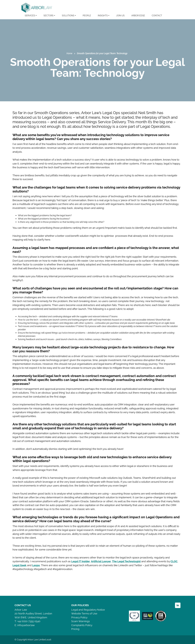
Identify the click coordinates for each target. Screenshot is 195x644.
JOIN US (120, 16)
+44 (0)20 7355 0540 (29, 621)
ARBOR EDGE (138, 16)
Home (69, 53)
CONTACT (157, 16)
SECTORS (48, 16)
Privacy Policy (79, 617)
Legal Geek (19, 565)
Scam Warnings (81, 621)
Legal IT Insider (81, 561)
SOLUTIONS (68, 16)
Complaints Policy (82, 625)
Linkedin (178, 605)
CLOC (174, 561)
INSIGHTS (103, 16)
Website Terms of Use (84, 613)
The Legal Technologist (126, 561)
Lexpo (36, 565)
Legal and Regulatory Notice (88, 610)
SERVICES (30, 16)
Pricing (75, 629)
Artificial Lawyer (101, 561)
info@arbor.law (26, 625)
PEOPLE (87, 16)
